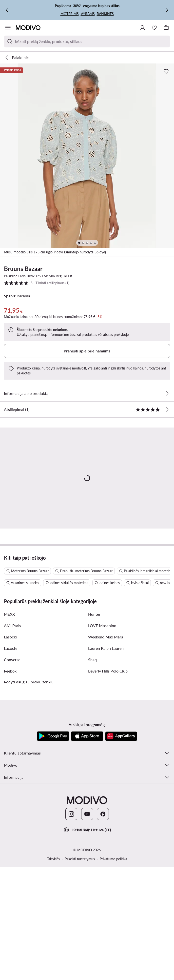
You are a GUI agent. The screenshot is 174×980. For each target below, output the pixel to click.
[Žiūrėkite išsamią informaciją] (167, 393)
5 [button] (37, 283)
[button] (87, 156)
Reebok (10, 782)
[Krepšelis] (166, 28)
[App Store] (87, 847)
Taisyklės (53, 970)
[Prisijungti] (142, 28)
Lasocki (10, 748)
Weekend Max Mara (106, 748)
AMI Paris (12, 736)
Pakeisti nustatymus (80, 970)
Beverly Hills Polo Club (108, 782)
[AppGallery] (121, 847)
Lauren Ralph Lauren (106, 759)
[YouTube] (87, 925)
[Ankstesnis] (7, 10)
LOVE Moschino (102, 736)
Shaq (92, 770)
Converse (12, 770)
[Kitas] (167, 10)
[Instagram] (71, 925)
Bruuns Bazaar (23, 269)
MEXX (9, 725)
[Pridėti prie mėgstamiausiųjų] (166, 71)
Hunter (94, 725)
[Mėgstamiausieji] (154, 28)
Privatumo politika (113, 970)
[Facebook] (103, 925)
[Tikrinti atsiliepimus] (167, 409)
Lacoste (11, 759)
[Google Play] (53, 847)
